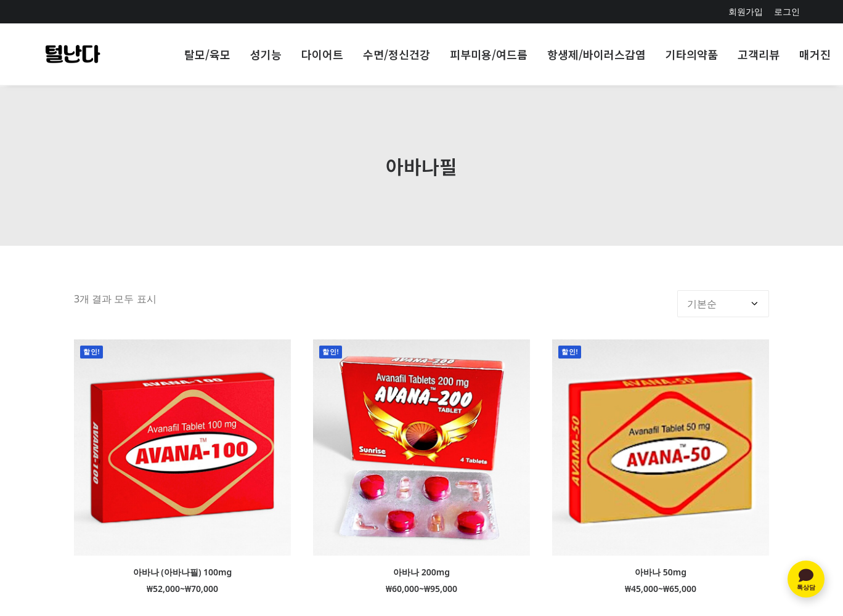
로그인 (787, 11)
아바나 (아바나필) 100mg (183, 564)
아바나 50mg (661, 564)
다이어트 (322, 55)
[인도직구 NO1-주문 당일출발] (72, 55)
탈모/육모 (207, 55)
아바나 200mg (421, 564)
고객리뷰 (759, 55)
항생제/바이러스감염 (597, 55)
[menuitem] (746, 12)
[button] (182, 440)
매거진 (815, 55)
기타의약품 (692, 55)
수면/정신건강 (397, 55)
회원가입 (746, 11)
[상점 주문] (723, 296)
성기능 (266, 55)
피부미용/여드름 (489, 55)
